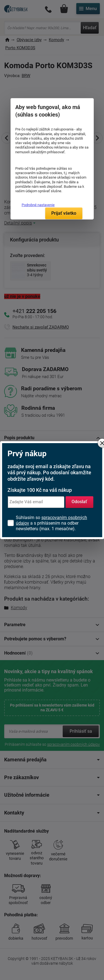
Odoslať (79, 502)
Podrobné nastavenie (38, 205)
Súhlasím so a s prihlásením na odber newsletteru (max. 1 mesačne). (51, 523)
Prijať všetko (64, 213)
